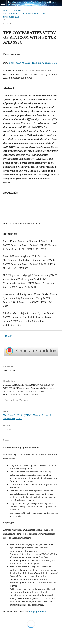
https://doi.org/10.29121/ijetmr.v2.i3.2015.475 (33, 63)
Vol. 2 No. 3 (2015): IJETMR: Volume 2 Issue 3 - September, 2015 (25, 15)
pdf (10, 336)
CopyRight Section (38, 611)
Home (6, 10)
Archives (17, 10)
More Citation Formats (17, 400)
